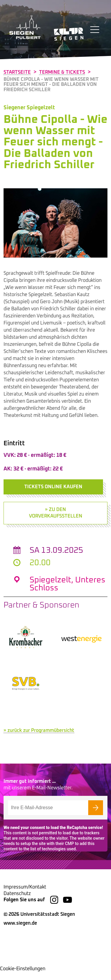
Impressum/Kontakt (25, 895)
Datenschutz (17, 902)
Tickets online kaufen (53, 487)
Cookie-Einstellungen (23, 977)
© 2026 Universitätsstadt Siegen (39, 922)
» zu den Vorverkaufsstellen (56, 513)
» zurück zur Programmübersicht (39, 738)
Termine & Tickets (62, 72)
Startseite (17, 72)
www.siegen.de (20, 931)
